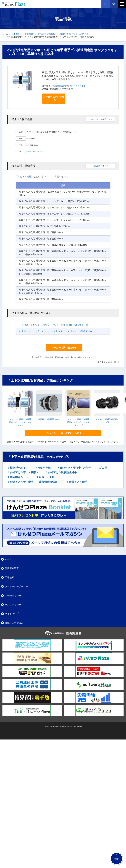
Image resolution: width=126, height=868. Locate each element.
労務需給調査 (12, 568)
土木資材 (15, 34)
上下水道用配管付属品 (47, 34)
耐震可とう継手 (78, 482)
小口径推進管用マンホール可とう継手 (75, 34)
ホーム (5, 34)
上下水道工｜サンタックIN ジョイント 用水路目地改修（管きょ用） (55, 325)
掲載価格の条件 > (100, 166)
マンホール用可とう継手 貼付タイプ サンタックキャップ (20, 422)
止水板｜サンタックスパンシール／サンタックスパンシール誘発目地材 (56, 331)
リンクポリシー (13, 605)
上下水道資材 (28, 34)
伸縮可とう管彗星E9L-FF (49, 419)
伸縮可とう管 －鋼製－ (24, 472)
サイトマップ (12, 614)
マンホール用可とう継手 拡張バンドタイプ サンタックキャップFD (78, 422)
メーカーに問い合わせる (54, 99)
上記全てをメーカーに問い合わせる (63, 433)
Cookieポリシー (13, 596)
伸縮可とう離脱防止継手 (62, 472)
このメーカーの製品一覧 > (100, 119)
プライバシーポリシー (16, 586)
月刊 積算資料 (24, 176)
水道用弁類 (44, 468)
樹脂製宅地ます (19, 468)
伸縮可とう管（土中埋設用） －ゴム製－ (84, 468)
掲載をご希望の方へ (15, 623)
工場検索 (10, 577)
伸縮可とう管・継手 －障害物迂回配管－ (35, 482)
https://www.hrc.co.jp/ (35, 152)
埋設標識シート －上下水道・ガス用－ (33, 477)
